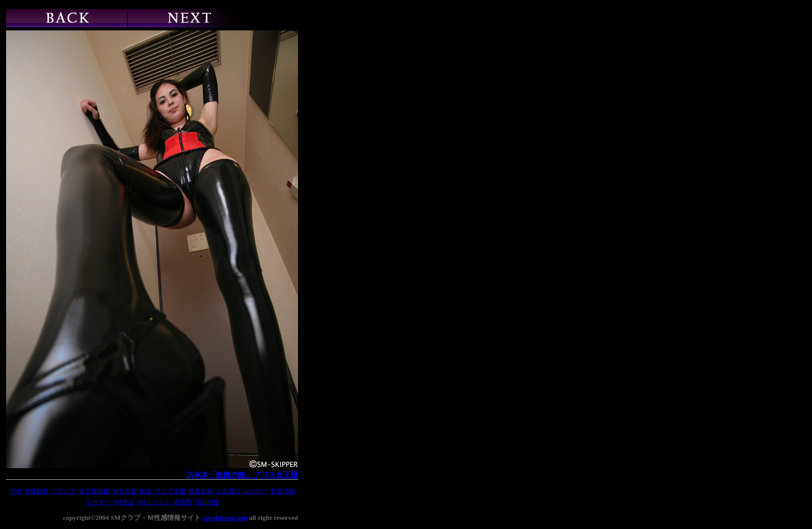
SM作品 (123, 502)
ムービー (255, 491)
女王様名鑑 (94, 491)
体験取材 (36, 491)
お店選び (228, 491)
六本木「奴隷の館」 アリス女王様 (242, 475)
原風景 (182, 502)
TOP (16, 491)
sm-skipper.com (225, 517)
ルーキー (98, 502)
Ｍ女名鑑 (125, 491)
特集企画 (201, 491)
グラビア (64, 491)
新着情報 (283, 491)
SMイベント (154, 502)
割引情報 (207, 502)
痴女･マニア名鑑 (163, 491)
